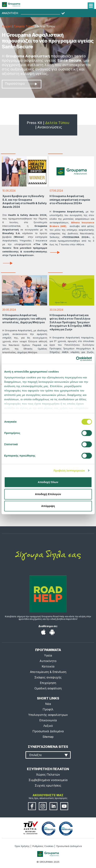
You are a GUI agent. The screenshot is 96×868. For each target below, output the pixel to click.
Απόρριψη (48, 506)
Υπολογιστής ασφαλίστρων (48, 715)
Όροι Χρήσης (22, 846)
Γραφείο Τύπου (24, 26)
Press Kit (34, 123)
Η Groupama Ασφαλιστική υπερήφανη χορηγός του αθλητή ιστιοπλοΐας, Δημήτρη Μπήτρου (24, 319)
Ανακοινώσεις (50, 127)
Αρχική (7, 26)
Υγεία (48, 655)
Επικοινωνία (48, 720)
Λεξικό (48, 726)
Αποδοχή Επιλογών (48, 494)
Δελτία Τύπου (57, 123)
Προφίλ (48, 709)
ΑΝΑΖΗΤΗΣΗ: (10, 13)
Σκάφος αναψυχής (48, 677)
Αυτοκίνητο (48, 661)
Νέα (48, 704)
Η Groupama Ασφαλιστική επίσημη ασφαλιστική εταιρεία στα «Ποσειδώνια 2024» (70, 200)
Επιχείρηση (48, 683)
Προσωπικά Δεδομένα (48, 731)
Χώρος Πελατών (48, 774)
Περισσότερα (21, 84)
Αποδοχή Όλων (48, 482)
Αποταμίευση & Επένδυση (48, 672)
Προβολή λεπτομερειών (69, 471)
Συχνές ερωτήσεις (48, 785)
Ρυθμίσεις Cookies (43, 846)
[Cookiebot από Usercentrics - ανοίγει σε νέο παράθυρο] (76, 359)
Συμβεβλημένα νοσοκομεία (48, 780)
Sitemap (48, 737)
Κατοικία (48, 666)
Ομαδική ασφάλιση (48, 688)
